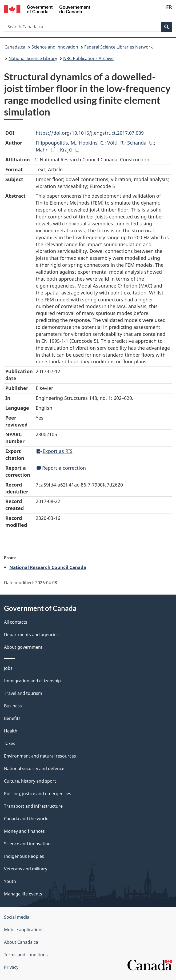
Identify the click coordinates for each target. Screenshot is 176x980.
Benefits (12, 718)
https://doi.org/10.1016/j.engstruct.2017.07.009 (90, 133)
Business (13, 706)
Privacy (11, 967)
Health (11, 731)
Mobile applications (24, 930)
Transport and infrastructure (33, 806)
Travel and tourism (23, 693)
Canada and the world (26, 819)
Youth (10, 881)
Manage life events (23, 894)
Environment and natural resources (40, 756)
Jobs (8, 668)
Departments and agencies (31, 635)
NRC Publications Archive (88, 58)
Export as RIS (55, 451)
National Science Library (33, 58)
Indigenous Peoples (24, 856)
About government (23, 647)
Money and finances (24, 831)
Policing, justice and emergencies (38, 794)
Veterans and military (26, 869)
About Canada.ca (21, 942)
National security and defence (34, 768)
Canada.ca (15, 47)
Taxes (10, 743)
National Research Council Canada (48, 567)
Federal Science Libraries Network (119, 47)
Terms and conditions (26, 955)
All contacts (16, 622)
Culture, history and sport (30, 781)
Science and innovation (55, 47)
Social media (17, 917)
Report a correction (61, 468)
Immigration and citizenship (32, 681)
